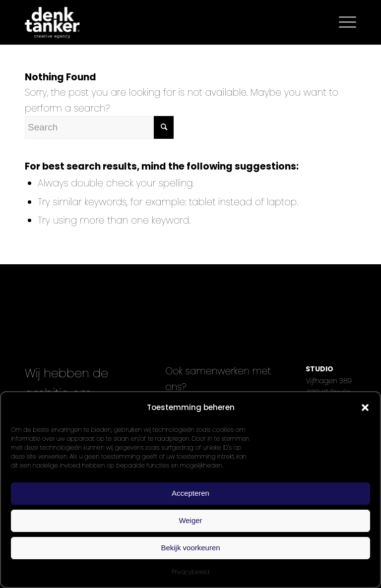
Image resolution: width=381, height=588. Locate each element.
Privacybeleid (190, 572)
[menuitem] (343, 22)
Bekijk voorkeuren (190, 548)
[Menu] (343, 22)
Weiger (190, 520)
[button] (365, 408)
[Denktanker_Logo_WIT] (52, 23)
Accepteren (190, 493)
